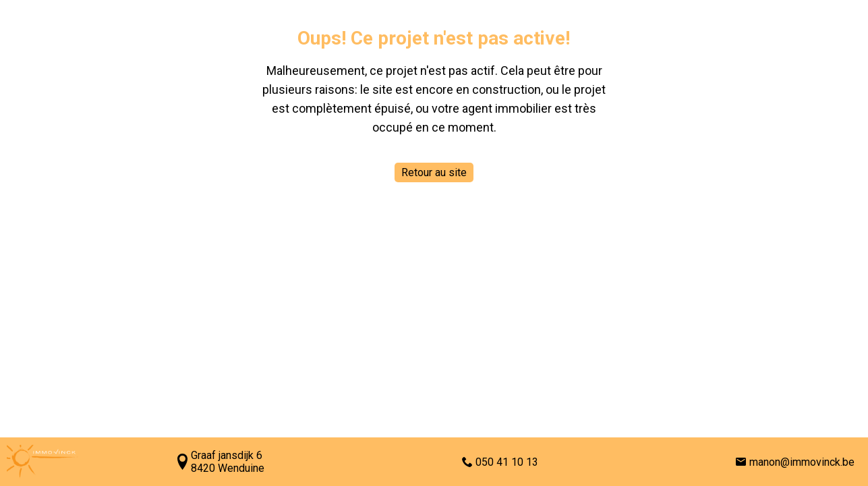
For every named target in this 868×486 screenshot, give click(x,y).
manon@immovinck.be (802, 462)
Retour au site (434, 172)
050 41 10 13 (507, 462)
